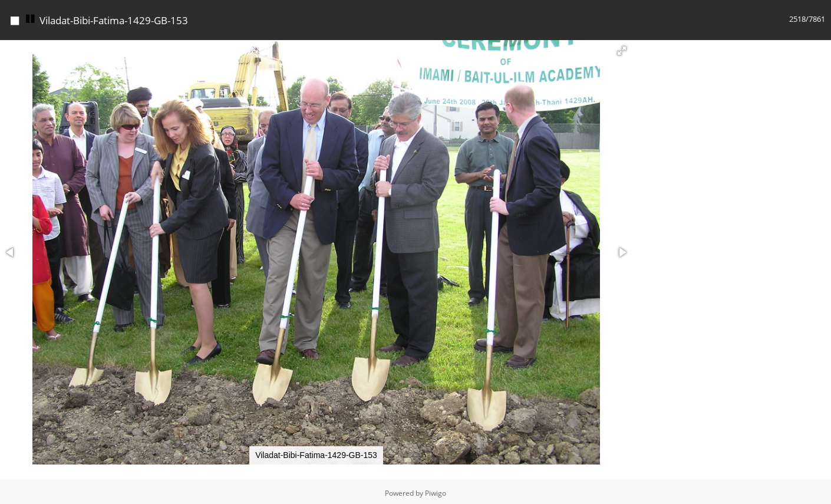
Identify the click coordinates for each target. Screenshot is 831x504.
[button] (622, 48)
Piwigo (436, 490)
